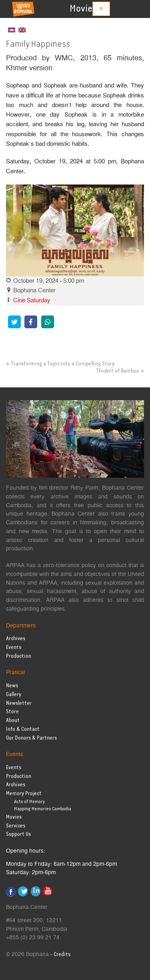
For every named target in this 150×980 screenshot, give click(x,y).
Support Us (18, 834)
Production (19, 656)
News (12, 686)
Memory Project (24, 794)
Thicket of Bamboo (118, 371)
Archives (16, 639)
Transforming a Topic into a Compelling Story (63, 364)
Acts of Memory (29, 802)
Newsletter (19, 703)
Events (14, 648)
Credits (62, 955)
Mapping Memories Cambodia (43, 809)
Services (16, 826)
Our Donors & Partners (31, 738)
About (13, 721)
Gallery (14, 695)
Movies (83, 9)
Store (12, 712)
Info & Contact (23, 729)
